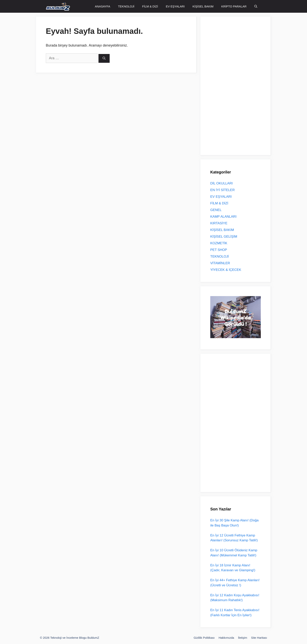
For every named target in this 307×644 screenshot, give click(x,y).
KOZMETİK (219, 243)
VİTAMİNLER (220, 263)
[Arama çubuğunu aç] (256, 6)
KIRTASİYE (219, 223)
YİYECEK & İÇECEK (226, 270)
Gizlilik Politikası (204, 638)
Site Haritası (259, 638)
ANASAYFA (103, 6)
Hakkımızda (226, 638)
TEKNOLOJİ (126, 6)
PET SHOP (219, 250)
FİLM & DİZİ (150, 6)
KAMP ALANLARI (223, 217)
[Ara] (104, 58)
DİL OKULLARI (222, 183)
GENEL (216, 210)
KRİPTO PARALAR (234, 6)
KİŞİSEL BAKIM (203, 6)
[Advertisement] (240, 85)
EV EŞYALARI (175, 6)
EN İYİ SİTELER (223, 190)
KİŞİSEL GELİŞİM (224, 237)
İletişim (243, 638)
